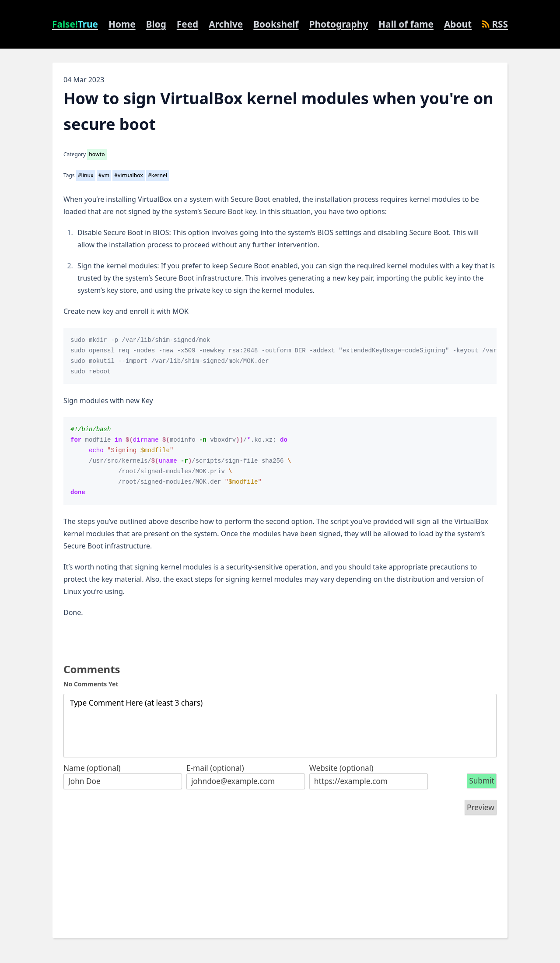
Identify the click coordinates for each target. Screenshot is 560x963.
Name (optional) (92, 768)
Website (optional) (341, 768)
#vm (104, 175)
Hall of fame (406, 24)
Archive (226, 24)
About (458, 24)
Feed (187, 24)
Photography (339, 24)
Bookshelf (276, 24)
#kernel (157, 175)
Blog (156, 24)
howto (97, 154)
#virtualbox (129, 175)
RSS (495, 24)
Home (122, 24)
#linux (86, 175)
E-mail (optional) (215, 768)
